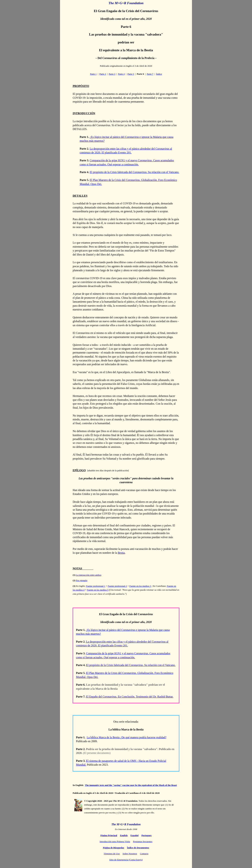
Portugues (146, 835)
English (124, 835)
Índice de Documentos (138, 848)
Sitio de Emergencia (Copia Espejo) (126, 860)
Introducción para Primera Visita (115, 841)
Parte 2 (103, 74)
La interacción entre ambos (89, 575)
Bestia (121, 553)
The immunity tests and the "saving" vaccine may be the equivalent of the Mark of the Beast (131, 785)
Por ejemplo (82, 580)
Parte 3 (112, 74)
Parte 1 (93, 74)
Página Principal (109, 835)
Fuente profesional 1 (96, 586)
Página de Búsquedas (113, 848)
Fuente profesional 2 (117, 586)
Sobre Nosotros (130, 854)
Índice (159, 74)
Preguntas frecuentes (143, 841)
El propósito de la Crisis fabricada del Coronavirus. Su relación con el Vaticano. (135, 172)
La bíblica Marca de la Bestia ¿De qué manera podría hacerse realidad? (127, 737)
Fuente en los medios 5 (98, 590)
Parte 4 (121, 74)
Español (135, 835)
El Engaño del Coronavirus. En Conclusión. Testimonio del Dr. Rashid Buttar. (130, 697)
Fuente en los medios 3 (140, 586)
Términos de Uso (112, 854)
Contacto (144, 854)
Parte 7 (150, 74)
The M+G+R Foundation (126, 3)
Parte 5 (131, 74)
